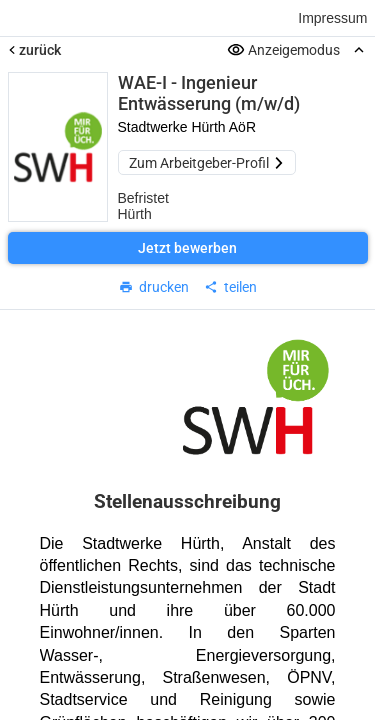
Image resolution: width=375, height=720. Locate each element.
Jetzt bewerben (187, 248)
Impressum (332, 18)
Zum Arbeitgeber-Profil (207, 163)
